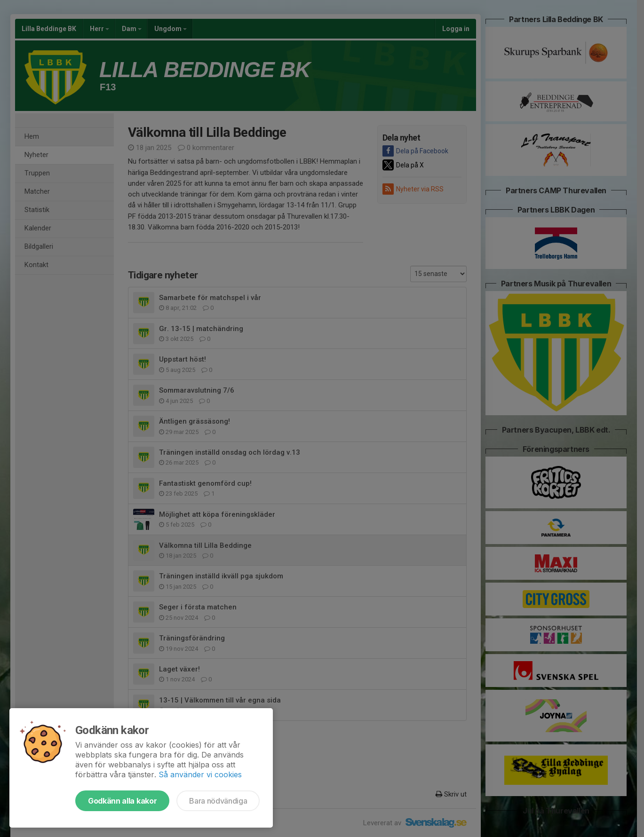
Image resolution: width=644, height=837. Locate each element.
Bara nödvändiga (218, 801)
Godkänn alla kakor (122, 801)
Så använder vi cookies (200, 774)
